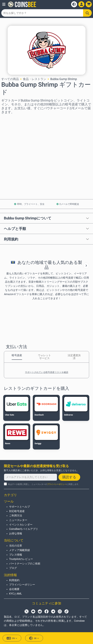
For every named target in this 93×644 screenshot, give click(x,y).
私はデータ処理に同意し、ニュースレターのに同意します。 (44, 484)
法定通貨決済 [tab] (74, 357)
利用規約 (11, 239)
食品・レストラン (35, 79)
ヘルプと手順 (15, 229)
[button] (4, 4)
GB (34, 638)
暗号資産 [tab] (17, 355)
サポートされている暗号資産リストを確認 (47, 372)
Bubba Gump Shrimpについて (28, 218)
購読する (69, 477)
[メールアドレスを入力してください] (31, 477)
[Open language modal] (74, 4)
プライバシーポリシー (57, 484)
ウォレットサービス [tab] (44, 357)
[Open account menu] (81, 4)
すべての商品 (10, 79)
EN (12, 638)
